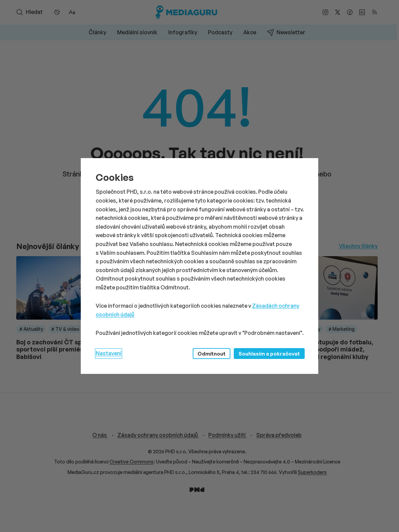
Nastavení (109, 353)
